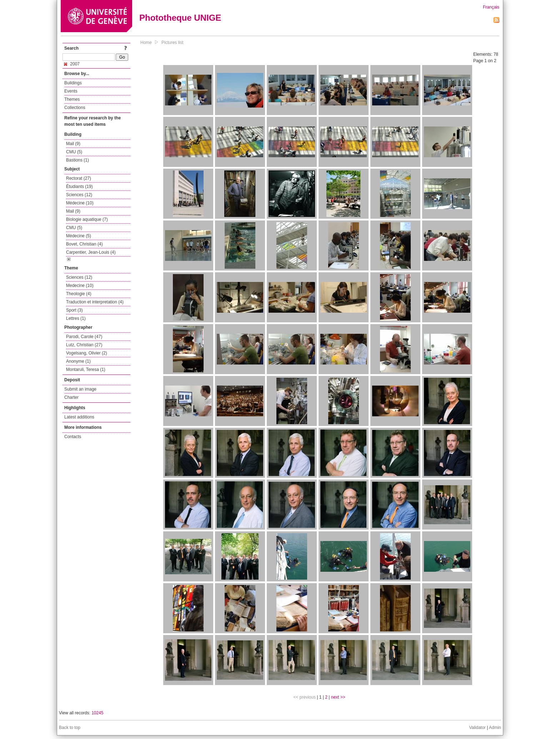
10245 (97, 713)
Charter (71, 397)
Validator (477, 728)
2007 (72, 64)
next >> (338, 697)
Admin (495, 728)
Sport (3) (74, 310)
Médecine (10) (80, 203)
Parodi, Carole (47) (84, 337)
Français (491, 7)
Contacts (73, 437)
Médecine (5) (79, 236)
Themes (72, 99)
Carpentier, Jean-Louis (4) (91, 252)
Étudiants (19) (79, 187)
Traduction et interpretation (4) (95, 302)
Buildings (73, 83)
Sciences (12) (79, 195)
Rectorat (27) (79, 178)
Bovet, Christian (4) (84, 244)
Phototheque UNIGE (180, 18)
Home (146, 43)
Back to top (70, 728)
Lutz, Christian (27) (84, 345)
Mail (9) (73, 144)
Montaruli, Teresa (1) (86, 369)
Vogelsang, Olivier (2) (87, 353)
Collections (75, 108)
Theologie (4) (79, 294)
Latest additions (79, 417)
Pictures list (172, 43)
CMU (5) (74, 152)
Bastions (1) (77, 160)
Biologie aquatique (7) (87, 219)
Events (71, 91)
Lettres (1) (76, 318)
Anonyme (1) (78, 361)
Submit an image (80, 389)
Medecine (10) (80, 286)
